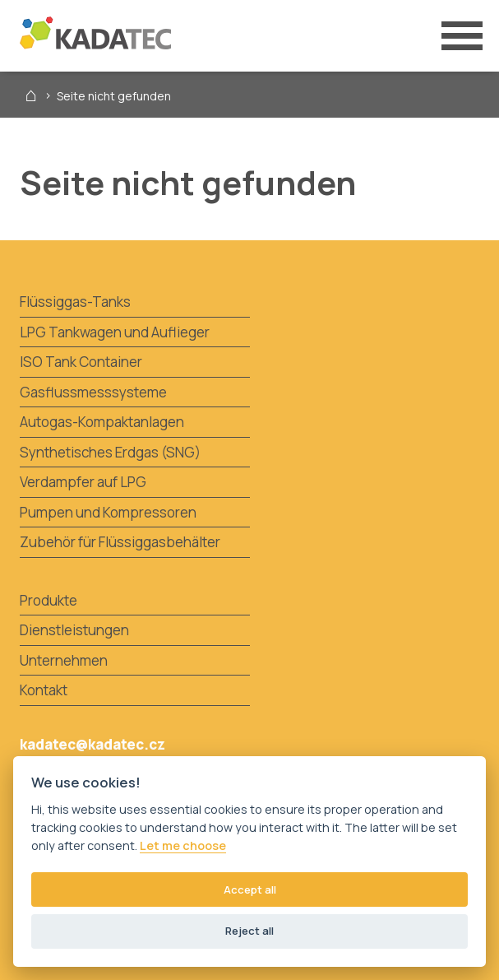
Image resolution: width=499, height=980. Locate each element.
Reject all (249, 931)
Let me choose (183, 846)
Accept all (250, 889)
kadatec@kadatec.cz (92, 744)
